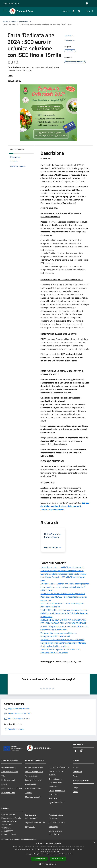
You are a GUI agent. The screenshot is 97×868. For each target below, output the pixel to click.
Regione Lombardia (11, 3)
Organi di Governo (9, 767)
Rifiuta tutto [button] (58, 859)
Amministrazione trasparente (56, 816)
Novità (14, 21)
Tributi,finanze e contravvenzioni (56, 781)
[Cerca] (92, 11)
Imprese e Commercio (34, 780)
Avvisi (75, 776)
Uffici (3, 776)
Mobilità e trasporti (33, 797)
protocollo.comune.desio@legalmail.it (21, 839)
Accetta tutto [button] (39, 859)
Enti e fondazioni (8, 780)
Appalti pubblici (31, 784)
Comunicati (24, 21)
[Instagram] (78, 11)
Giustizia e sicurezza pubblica (57, 773)
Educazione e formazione (59, 767)
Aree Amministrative (10, 772)
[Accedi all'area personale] (87, 3)
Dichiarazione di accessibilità (55, 832)
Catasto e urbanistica (34, 788)
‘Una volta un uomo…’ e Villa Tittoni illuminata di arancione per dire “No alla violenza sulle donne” (62, 569)
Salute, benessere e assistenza (57, 792)
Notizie (76, 767)
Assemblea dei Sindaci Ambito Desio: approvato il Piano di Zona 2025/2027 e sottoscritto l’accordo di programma (64, 597)
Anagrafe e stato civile (34, 767)
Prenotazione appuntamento (31, 816)
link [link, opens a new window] (71, 854)
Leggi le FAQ (30, 827)
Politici (4, 784)
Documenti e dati (8, 793)
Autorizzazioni (55, 798)
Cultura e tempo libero (34, 772)
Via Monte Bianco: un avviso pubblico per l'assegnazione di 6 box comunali (59, 635)
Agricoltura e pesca (57, 802)
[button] (49, 864)
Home (5, 21)
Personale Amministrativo (12, 788)
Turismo (28, 793)
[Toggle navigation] (5, 11)
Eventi (75, 792)
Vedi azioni (70, 41)
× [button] (94, 842)
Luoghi (75, 787)
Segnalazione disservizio (35, 822)
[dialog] (48, 854)
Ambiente (53, 786)
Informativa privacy (57, 822)
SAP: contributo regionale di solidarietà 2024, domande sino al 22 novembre (61, 651)
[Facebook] (72, 11)
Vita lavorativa (31, 776)
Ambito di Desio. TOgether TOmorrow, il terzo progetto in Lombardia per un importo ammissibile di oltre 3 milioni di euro (65, 587)
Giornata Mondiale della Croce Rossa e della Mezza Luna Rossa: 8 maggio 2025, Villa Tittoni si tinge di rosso (63, 577)
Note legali (53, 827)
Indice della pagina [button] (17, 149)
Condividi (70, 36)
